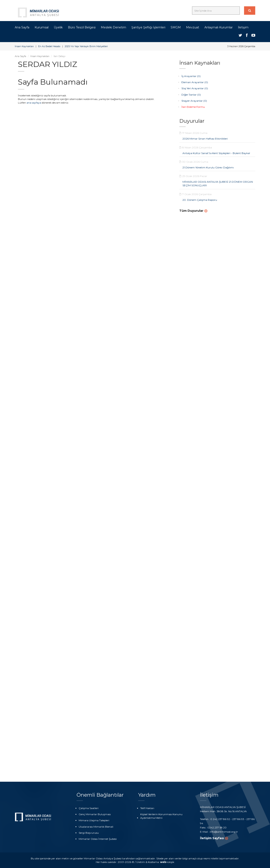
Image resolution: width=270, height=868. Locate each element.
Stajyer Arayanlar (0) (194, 101)
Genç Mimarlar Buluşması (95, 814)
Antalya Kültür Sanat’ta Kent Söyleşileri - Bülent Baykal (216, 153)
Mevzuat (193, 27)
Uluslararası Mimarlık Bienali (96, 827)
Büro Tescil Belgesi (82, 27)
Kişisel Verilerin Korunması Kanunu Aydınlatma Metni (161, 816)
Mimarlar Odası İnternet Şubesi (98, 839)
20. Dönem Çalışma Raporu (200, 200)
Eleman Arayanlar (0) (195, 82)
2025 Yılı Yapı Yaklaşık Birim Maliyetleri (86, 46)
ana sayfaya (34, 103)
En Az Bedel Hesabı (49, 46)
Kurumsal (42, 27)
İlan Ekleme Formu (193, 107)
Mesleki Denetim (113, 27)
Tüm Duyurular (191, 211)
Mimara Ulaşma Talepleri (94, 820)
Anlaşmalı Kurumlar (219, 27)
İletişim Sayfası (212, 838)
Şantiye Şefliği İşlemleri (148, 27)
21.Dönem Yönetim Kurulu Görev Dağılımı (208, 167)
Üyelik (58, 27)
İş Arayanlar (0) (191, 76)
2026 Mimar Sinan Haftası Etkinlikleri (205, 139)
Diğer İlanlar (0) (191, 95)
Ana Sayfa (22, 27)
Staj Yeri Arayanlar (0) (195, 88)
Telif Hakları (147, 808)
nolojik (167, 862)
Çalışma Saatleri (89, 808)
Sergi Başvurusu (89, 833)
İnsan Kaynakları (24, 46)
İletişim (243, 27)
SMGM (176, 27)
